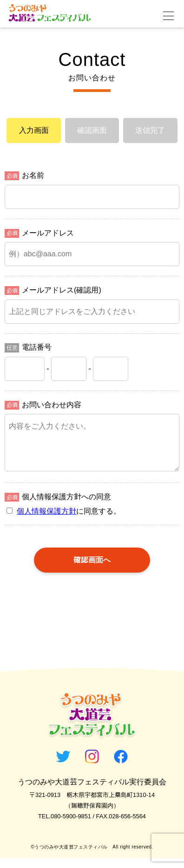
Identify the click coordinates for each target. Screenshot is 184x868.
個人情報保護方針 (46, 520)
